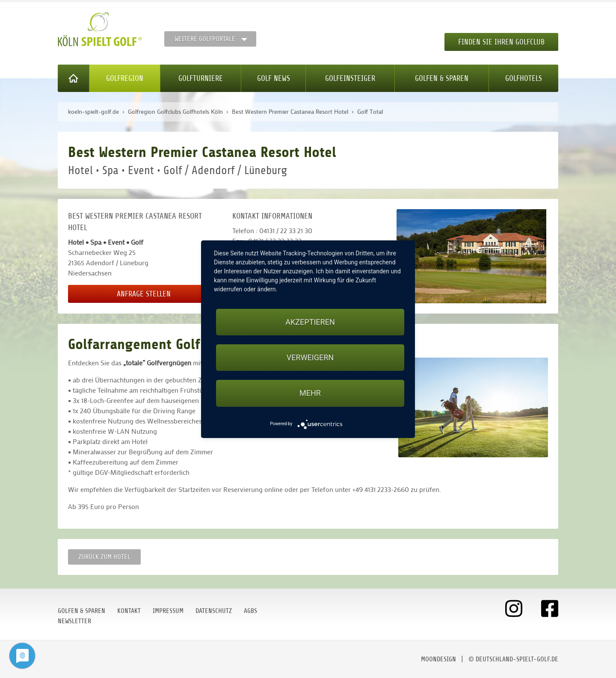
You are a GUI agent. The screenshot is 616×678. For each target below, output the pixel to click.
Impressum (168, 611)
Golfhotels (524, 78)
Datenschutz (214, 611)
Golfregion (125, 78)
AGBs (250, 611)
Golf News (274, 78)
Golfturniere (201, 78)
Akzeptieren (310, 322)
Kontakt (129, 611)
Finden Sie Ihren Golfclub (501, 42)
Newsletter (74, 621)
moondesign (438, 659)
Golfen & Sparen (442, 78)
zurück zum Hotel (104, 557)
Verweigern (310, 357)
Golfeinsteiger (350, 78)
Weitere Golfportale (205, 39)
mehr (310, 393)
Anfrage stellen (144, 294)
